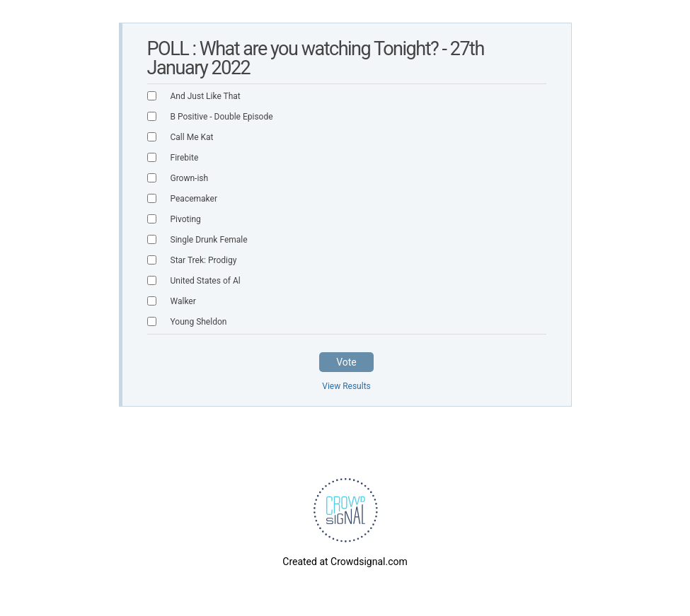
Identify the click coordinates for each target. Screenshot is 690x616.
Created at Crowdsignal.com (345, 562)
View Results (346, 386)
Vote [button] (346, 362)
